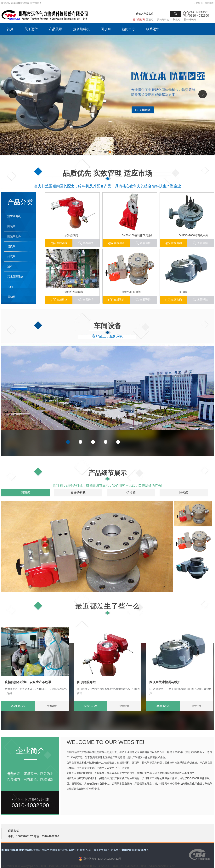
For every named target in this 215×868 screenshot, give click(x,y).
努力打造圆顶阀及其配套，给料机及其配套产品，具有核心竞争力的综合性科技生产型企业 (108, 186)
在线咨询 (176, 243)
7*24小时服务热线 (198, 12)
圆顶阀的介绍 (86, 682)
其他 (10, 287)
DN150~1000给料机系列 (194, 235)
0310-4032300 (199, 16)
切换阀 (177, 20)
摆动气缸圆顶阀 (131, 292)
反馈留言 (198, 3)
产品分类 (20, 202)
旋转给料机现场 (74, 292)
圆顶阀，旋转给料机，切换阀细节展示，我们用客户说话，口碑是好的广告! (108, 486)
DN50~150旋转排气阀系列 (138, 235)
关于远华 (31, 29)
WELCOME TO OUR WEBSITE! (105, 742)
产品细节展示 (108, 473)
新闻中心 (128, 29)
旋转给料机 (163, 20)
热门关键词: (139, 20)
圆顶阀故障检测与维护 (165, 682)
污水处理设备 (15, 277)
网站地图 (209, 3)
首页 (10, 29)
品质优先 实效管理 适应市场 (107, 173)
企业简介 (30, 751)
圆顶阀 (150, 20)
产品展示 (55, 29)
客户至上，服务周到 (108, 336)
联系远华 (153, 29)
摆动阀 (11, 297)
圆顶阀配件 (14, 236)
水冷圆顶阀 (71, 235)
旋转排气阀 (190, 20)
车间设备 (108, 326)
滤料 (10, 266)
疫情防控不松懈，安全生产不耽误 (28, 682)
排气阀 (11, 256)
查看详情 (202, 243)
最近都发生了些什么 (107, 606)
